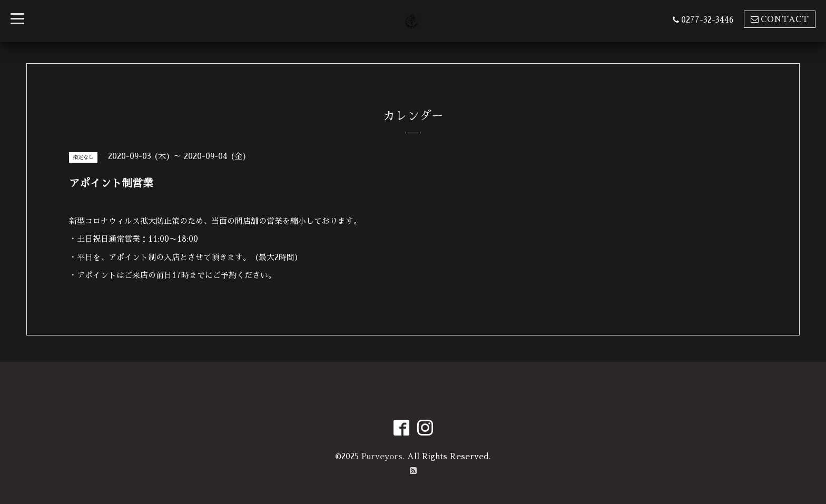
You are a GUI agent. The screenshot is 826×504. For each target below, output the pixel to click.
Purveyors (382, 456)
